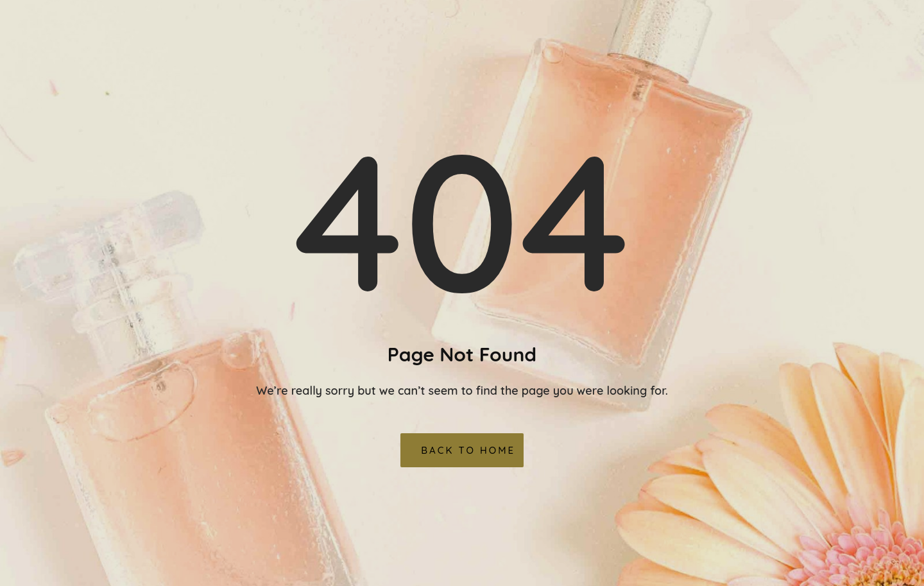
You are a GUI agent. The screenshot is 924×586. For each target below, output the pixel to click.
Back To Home (468, 450)
